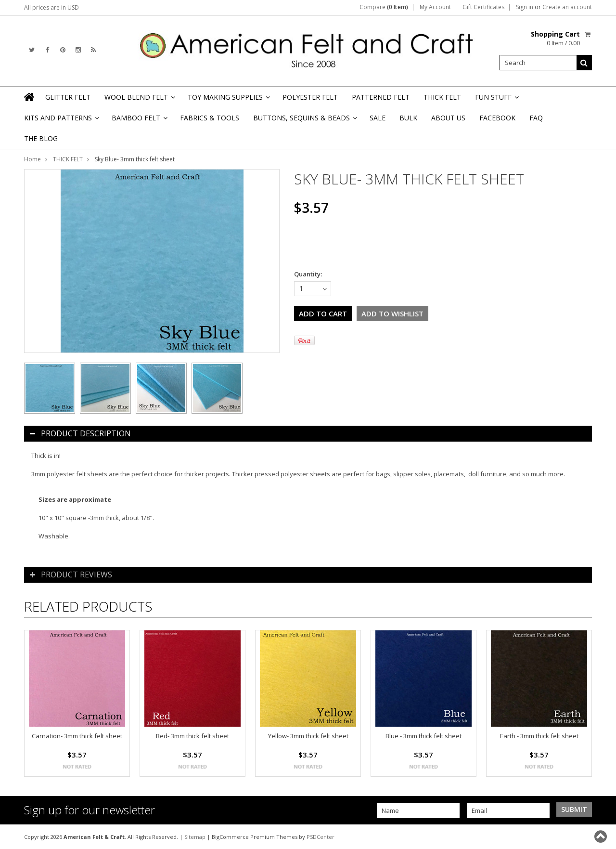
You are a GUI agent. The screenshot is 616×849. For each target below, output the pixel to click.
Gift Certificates (483, 7)
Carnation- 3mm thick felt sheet (77, 736)
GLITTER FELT (68, 97)
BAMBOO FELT (139, 121)
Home (32, 159)
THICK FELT (442, 97)
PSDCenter (321, 837)
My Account (435, 7)
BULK (408, 118)
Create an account (567, 7)
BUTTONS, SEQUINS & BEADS (304, 121)
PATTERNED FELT (381, 97)
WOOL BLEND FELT (139, 100)
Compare (384, 7)
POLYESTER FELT (310, 97)
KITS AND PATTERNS (61, 121)
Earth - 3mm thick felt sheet (539, 736)
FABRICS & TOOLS (210, 118)
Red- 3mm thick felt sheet (192, 736)
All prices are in (51, 7)
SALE (378, 118)
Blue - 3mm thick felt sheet (423, 736)
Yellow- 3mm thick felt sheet (308, 736)
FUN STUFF (496, 100)
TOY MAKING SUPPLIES (228, 100)
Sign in (525, 7)
